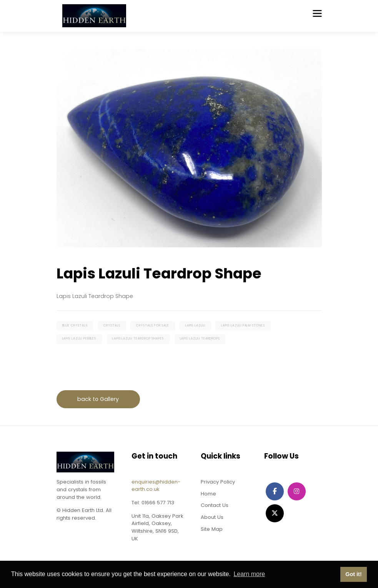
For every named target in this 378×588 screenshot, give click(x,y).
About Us (212, 517)
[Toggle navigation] (317, 13)
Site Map (212, 529)
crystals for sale (153, 325)
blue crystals (75, 325)
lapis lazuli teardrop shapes (138, 339)
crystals (112, 325)
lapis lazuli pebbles (79, 339)
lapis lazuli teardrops (200, 339)
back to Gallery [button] (98, 399)
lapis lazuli (195, 325)
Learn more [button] (249, 574)
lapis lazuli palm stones (243, 325)
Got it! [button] (353, 574)
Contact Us (215, 505)
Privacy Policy (218, 482)
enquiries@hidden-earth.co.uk (156, 486)
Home (208, 494)
